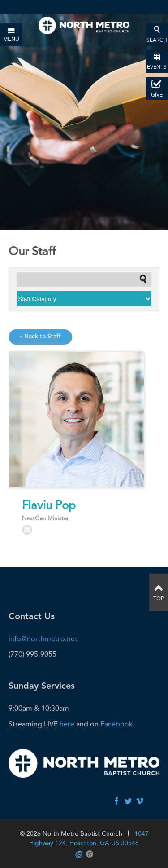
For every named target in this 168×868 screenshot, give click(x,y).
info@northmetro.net (43, 639)
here (67, 724)
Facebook (116, 724)
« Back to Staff (40, 337)
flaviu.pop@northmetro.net (27, 530)
